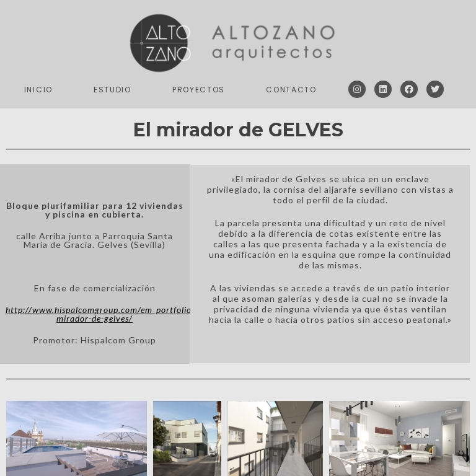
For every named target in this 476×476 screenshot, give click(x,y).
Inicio (38, 90)
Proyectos (199, 90)
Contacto (291, 90)
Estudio (112, 90)
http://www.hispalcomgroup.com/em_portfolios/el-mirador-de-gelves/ (107, 314)
